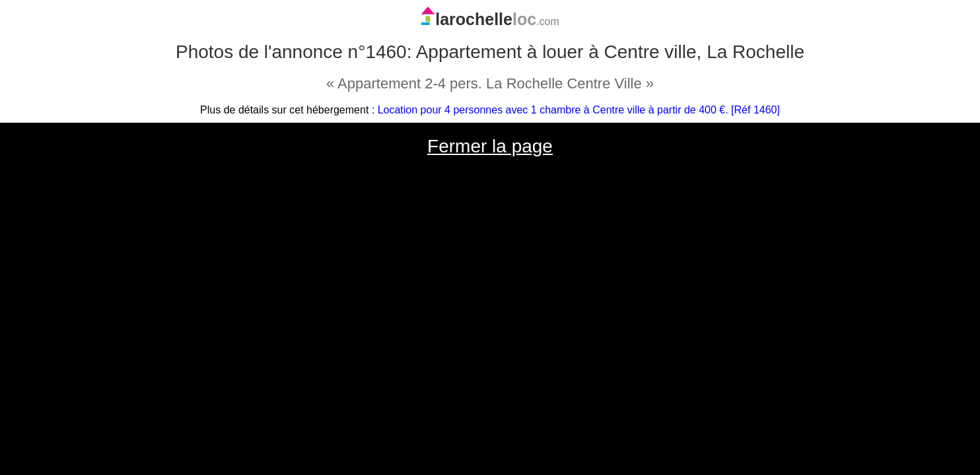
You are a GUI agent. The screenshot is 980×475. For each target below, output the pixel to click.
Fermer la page (490, 146)
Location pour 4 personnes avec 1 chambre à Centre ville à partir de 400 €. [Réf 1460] (579, 110)
